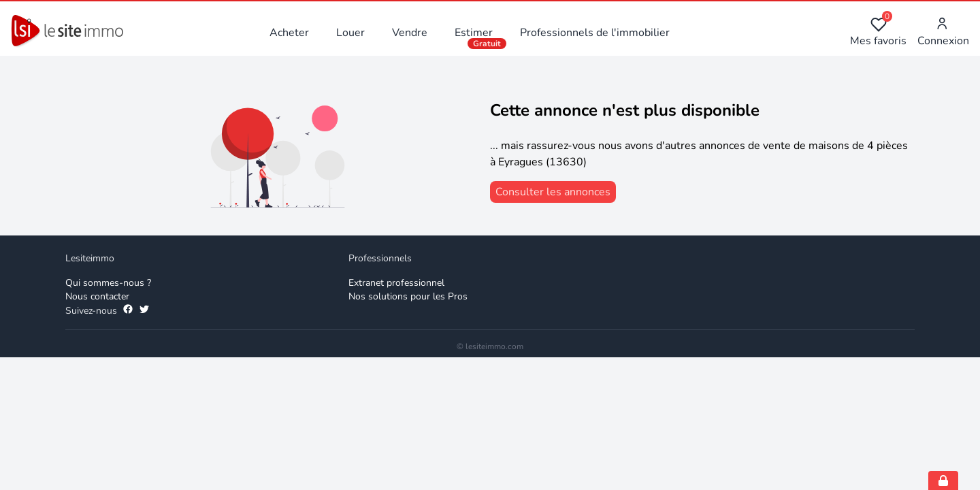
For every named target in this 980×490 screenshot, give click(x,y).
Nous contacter (97, 296)
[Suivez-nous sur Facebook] (128, 311)
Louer (350, 33)
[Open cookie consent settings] (943, 480)
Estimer (474, 33)
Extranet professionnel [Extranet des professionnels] (396, 283)
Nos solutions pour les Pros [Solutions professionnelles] (408, 296)
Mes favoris (878, 32)
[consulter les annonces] (553, 192)
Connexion (943, 32)
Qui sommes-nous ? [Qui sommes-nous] (108, 283)
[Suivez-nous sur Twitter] (144, 311)
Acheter (289, 33)
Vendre (410, 33)
